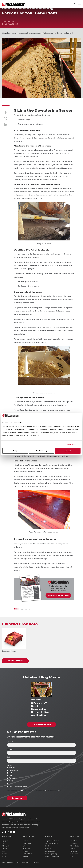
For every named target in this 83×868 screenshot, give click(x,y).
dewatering (48, 180)
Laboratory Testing (50, 851)
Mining (4, 856)
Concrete (4, 849)
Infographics (27, 849)
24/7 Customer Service (51, 843)
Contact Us (36, 862)
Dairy (3, 851)
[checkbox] (41, 775)
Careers (72, 849)
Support (49, 836)
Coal (3, 843)
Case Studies (27, 843)
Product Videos (27, 854)
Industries (7, 836)
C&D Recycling (6, 846)
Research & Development (52, 856)
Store (18, 862)
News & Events (74, 854)
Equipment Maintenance (52, 841)
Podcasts (26, 851)
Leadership (73, 843)
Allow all (68, 451)
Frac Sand (5, 854)
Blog (71, 856)
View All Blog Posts (42, 724)
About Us (75, 836)
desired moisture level (24, 254)
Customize (42, 451)
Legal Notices (26, 862)
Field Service (49, 846)
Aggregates (5, 841)
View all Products (15, 661)
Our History (73, 841)
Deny (15, 451)
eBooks (25, 846)
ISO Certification (75, 846)
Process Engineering (51, 854)
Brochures (26, 841)
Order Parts (48, 849)
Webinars (26, 856)
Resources (29, 836)
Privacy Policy (57, 791)
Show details (71, 444)
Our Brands (73, 851)
